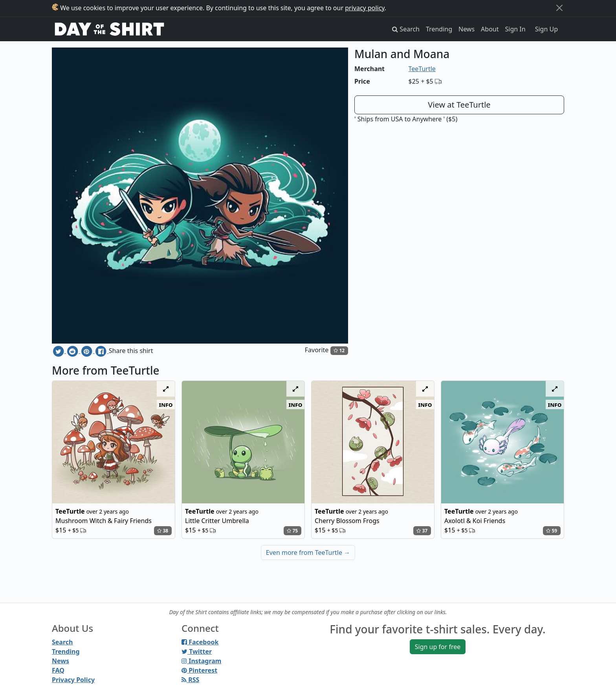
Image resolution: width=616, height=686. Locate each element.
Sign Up (546, 29)
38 (163, 531)
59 (552, 531)
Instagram (201, 661)
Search (62, 642)
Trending (439, 29)
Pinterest (199, 670)
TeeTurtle (422, 69)
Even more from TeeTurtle (308, 552)
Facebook (200, 642)
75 (292, 531)
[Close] (559, 8)
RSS (190, 680)
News (467, 29)
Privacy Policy (73, 680)
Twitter (197, 651)
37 (422, 531)
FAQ (58, 670)
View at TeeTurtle (459, 105)
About (490, 29)
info (166, 404)
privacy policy (365, 8)
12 (339, 350)
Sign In (515, 29)
